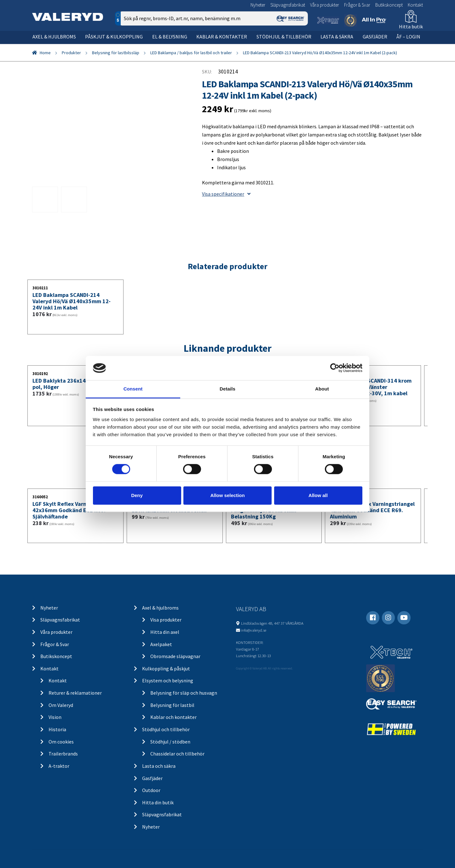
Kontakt (415, 5)
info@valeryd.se (254, 630)
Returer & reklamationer (75, 693)
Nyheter (258, 5)
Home (45, 53)
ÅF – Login (408, 37)
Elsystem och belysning (168, 680)
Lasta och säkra (159, 766)
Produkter (71, 53)
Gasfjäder (375, 37)
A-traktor (59, 766)
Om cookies (61, 742)
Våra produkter (325, 5)
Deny (137, 495)
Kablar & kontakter (222, 37)
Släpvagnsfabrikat (288, 5)
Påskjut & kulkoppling (114, 37)
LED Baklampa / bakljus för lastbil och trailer (191, 53)
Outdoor (151, 790)
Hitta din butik (158, 802)
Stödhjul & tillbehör (284, 37)
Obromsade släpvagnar (175, 656)
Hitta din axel (165, 632)
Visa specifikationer (226, 194)
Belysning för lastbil (172, 705)
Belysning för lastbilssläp (116, 53)
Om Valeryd (61, 705)
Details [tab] (227, 389)
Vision (55, 717)
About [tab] (322, 389)
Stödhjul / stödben (170, 742)
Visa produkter (166, 620)
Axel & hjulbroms (54, 37)
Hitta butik (411, 26)
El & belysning (170, 37)
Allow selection (227, 495)
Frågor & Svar (357, 5)
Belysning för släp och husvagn (184, 693)
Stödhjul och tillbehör (166, 729)
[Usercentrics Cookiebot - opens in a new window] (335, 368)
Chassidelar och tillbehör (177, 754)
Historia (57, 729)
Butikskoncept (389, 5)
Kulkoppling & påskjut (166, 668)
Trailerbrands (63, 754)
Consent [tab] (133, 389)
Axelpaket (161, 644)
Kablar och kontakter (173, 717)
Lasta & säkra (337, 37)
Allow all (318, 495)
